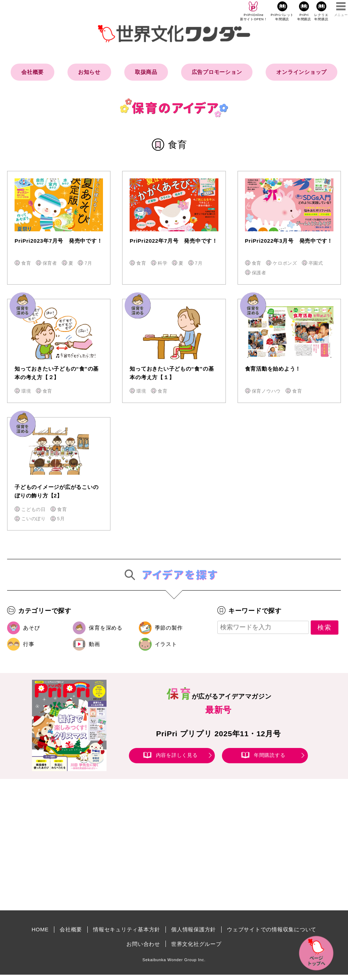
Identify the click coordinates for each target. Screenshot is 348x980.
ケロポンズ (285, 263)
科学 (163, 263)
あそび (31, 628)
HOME (40, 929)
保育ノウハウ (267, 391)
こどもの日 (34, 509)
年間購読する (270, 755)
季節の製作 (169, 628)
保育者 (50, 263)
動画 (94, 644)
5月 (61, 519)
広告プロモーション (217, 72)
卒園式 (316, 263)
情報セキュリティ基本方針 (127, 929)
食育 (26, 263)
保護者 (259, 273)
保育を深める (106, 628)
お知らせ (89, 72)
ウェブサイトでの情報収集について (272, 929)
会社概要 (32, 72)
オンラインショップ (301, 72)
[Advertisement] (114, 845)
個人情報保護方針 (194, 929)
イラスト (166, 644)
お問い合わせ (143, 944)
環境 (26, 391)
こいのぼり (34, 519)
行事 (29, 644)
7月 (88, 263)
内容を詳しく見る (177, 755)
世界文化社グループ (196, 944)
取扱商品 (146, 72)
